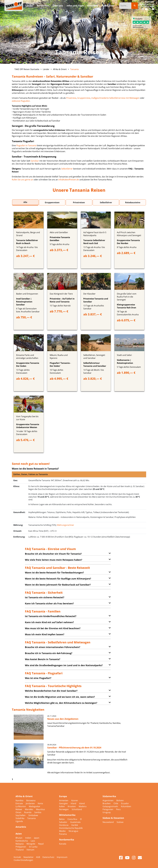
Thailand (20, 850)
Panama (63, 834)
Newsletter (29, 857)
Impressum (62, 857)
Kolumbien (126, 806)
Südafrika (20, 818)
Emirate (19, 803)
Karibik (75, 825)
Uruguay (107, 812)
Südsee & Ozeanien (113, 818)
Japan (37, 838)
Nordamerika (67, 840)
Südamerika (109, 796)
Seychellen (21, 815)
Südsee (120, 822)
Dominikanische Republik (71, 828)
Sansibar (35, 161)
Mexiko (63, 831)
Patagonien (108, 809)
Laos (33, 841)
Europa (63, 796)
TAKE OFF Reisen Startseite (27, 69)
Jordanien (31, 803)
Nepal (41, 844)
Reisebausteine (133, 202)
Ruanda (28, 812)
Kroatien (72, 806)
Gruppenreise (84, 98)
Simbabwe (33, 815)
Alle (25, 202)
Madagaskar (35, 806)
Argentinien (108, 800)
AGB (38, 857)
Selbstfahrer (67, 169)
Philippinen (21, 847)
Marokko (29, 809)
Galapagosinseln (111, 806)
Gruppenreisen (52, 202)
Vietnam (30, 850)
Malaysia (20, 844)
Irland (74, 803)
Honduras (64, 825)
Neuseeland (108, 822)
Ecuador (125, 803)
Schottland (77, 809)
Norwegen (64, 809)
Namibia (20, 800)
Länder (46, 69)
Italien (62, 806)
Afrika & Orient (60, 69)
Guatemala (75, 822)
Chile (116, 803)
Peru (118, 809)
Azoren (75, 800)
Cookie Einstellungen (23, 860)
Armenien (64, 800)
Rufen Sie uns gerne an (23, 180)
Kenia (40, 803)
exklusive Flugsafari (21, 101)
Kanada (63, 844)
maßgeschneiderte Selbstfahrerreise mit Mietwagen (115, 98)
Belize (62, 819)
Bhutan (19, 838)
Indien (28, 838)
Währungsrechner (66, 525)
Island (82, 803)
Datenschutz (48, 857)
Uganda (19, 821)
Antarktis (21, 827)
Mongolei (31, 844)
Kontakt (150, 2)
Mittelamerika (67, 815)
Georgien (64, 803)
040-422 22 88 (149, 7)
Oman (19, 812)
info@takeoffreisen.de (69, 180)
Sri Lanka (33, 847)
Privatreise (71, 98)
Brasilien (107, 803)
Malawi (19, 809)
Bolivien (120, 800)
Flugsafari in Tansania (26, 145)
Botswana (31, 800)
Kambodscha (22, 841)
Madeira (83, 806)
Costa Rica (73, 819)
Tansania (74, 69)
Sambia (38, 812)
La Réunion (21, 806)
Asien (19, 834)
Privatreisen (79, 202)
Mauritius (40, 809)
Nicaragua (73, 831)
